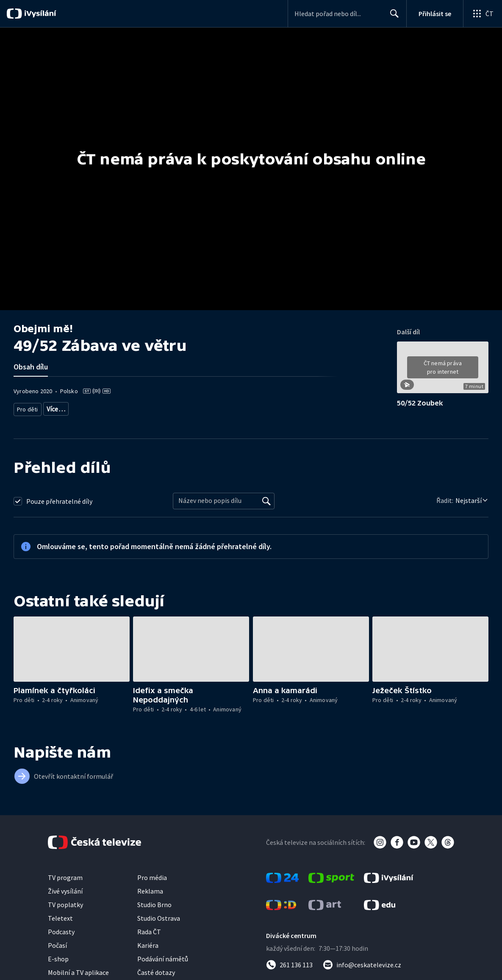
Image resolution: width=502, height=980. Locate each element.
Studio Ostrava (159, 917)
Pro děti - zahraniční (177, 407)
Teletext (60, 917)
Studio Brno (154, 903)
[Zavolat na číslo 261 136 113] (289, 963)
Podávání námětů (163, 958)
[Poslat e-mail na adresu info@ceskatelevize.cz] (362, 963)
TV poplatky (65, 903)
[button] (443, 370)
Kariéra (148, 944)
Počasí (57, 944)
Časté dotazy (156, 971)
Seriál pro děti (228, 407)
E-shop (58, 958)
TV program (65, 876)
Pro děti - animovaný (119, 407)
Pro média (152, 876)
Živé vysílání (65, 890)
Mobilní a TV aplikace (78, 971)
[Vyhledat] (266, 500)
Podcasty (61, 930)
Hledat (392, 17)
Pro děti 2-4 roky (65, 407)
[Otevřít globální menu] (483, 14)
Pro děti (27, 407)
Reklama (150, 890)
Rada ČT (149, 930)
